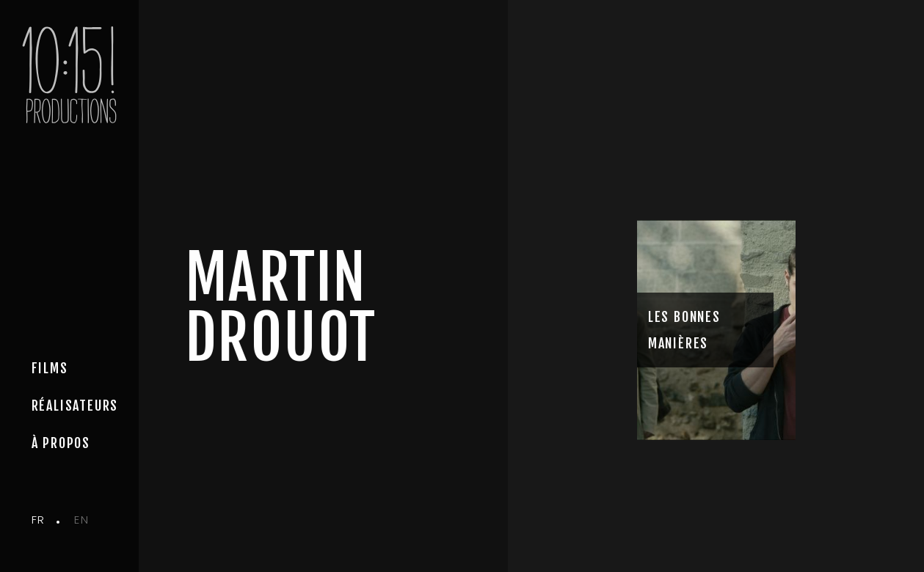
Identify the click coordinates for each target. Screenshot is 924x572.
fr (39, 520)
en (81, 520)
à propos (61, 443)
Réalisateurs (75, 406)
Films (50, 368)
